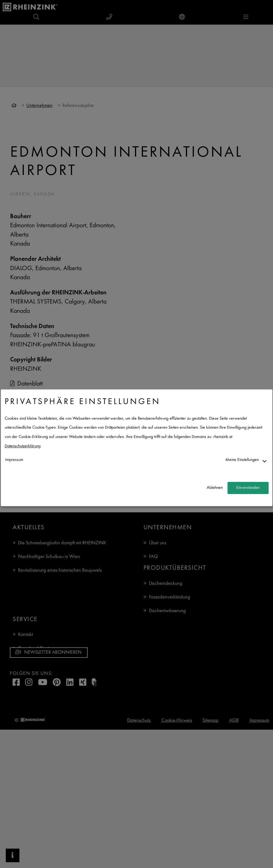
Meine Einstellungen (242, 460)
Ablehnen (215, 488)
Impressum (14, 460)
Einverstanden (248, 488)
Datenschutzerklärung (23, 446)
